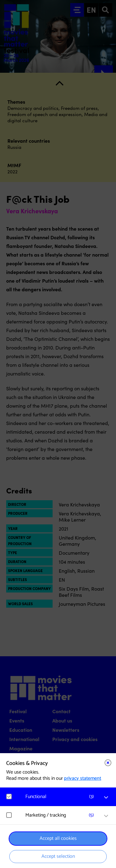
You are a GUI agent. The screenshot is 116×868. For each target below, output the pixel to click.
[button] (61, 797)
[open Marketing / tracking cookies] (106, 816)
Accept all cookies (58, 838)
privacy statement (83, 778)
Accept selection (58, 856)
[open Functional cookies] (106, 797)
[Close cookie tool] (108, 763)
